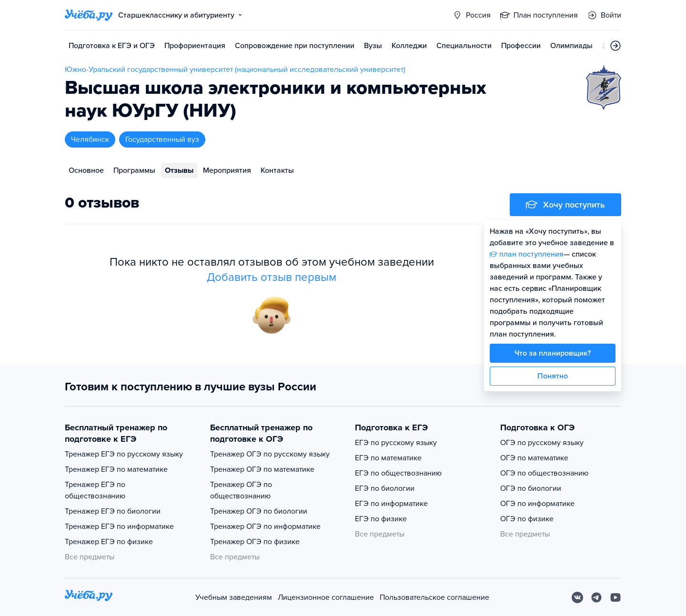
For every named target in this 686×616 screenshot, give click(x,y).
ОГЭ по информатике (537, 504)
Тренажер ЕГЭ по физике (109, 542)
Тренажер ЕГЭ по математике (116, 469)
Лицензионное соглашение (326, 597)
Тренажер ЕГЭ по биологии (113, 511)
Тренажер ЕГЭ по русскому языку (124, 454)
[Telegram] (596, 597)
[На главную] (89, 597)
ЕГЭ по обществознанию (398, 473)
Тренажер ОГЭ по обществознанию (241, 490)
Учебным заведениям (234, 597)
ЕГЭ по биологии (385, 488)
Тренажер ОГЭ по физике (255, 542)
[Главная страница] (89, 15)
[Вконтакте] (577, 597)
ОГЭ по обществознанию (544, 473)
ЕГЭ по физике (381, 519)
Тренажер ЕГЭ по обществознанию (95, 490)
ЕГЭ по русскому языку (396, 443)
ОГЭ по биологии (531, 488)
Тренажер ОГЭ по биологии (259, 511)
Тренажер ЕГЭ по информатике (119, 527)
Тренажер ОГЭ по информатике (265, 527)
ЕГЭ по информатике (391, 504)
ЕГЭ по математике (388, 458)
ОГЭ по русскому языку (542, 443)
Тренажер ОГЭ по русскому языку (270, 454)
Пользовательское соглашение (434, 597)
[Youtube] (615, 597)
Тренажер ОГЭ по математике (262, 469)
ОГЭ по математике (534, 458)
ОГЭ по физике (527, 519)
